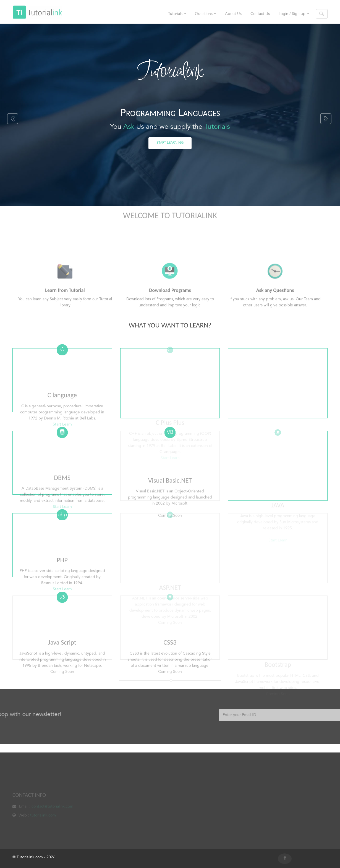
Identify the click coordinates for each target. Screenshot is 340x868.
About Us (233, 14)
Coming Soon (62, 699)
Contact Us (260, 14)
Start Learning (170, 143)
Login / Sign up (294, 14)
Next (326, 119)
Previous (12, 119)
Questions (206, 14)
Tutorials (177, 14)
